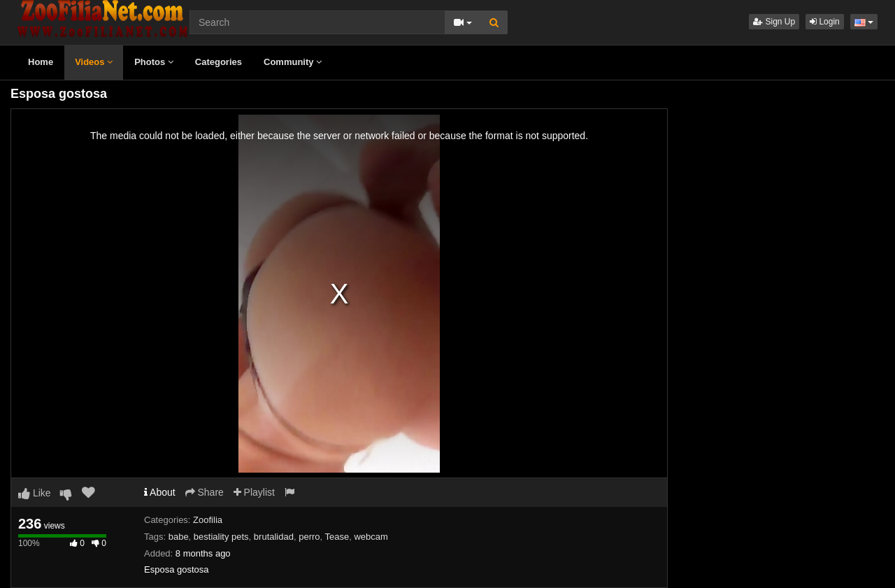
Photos (154, 62)
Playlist (254, 492)
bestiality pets (221, 537)
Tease (337, 537)
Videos (94, 62)
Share (205, 492)
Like (35, 493)
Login (825, 22)
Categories (219, 62)
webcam (371, 537)
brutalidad (274, 537)
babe (179, 537)
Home (41, 62)
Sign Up (774, 22)
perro (309, 537)
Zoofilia (208, 520)
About (160, 492)
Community (293, 62)
